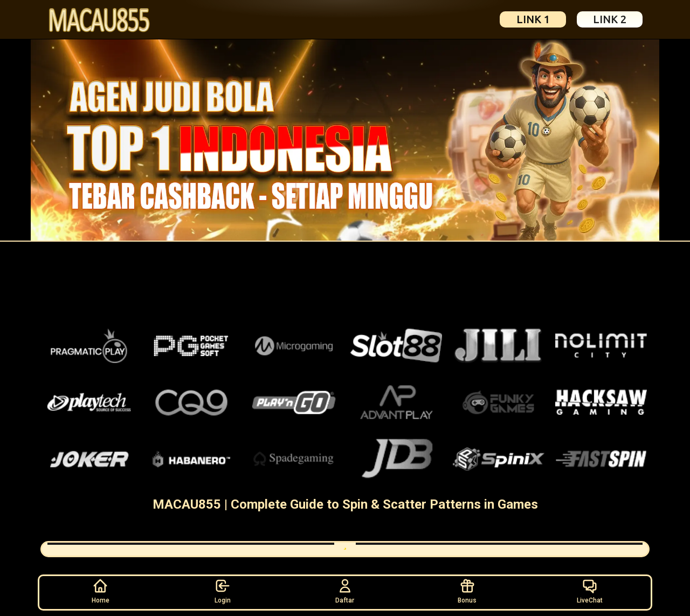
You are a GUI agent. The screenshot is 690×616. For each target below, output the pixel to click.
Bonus (467, 590)
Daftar (345, 590)
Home (101, 590)
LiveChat (590, 590)
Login (223, 590)
